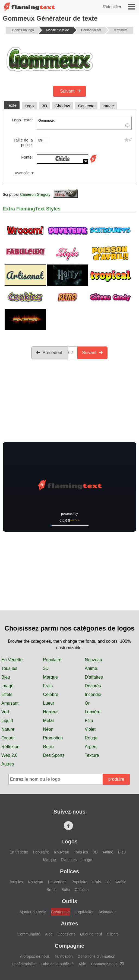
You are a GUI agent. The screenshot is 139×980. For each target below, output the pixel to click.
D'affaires (94, 677)
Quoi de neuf (91, 934)
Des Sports (54, 755)
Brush (52, 890)
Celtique (82, 890)
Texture (92, 755)
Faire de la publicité (57, 964)
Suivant (70, 91)
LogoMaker (84, 912)
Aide (49, 934)
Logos (69, 842)
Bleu (6, 677)
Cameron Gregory (35, 194)
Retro (48, 747)
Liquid (7, 721)
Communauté (29, 934)
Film (89, 721)
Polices (69, 871)
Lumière (93, 712)
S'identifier (112, 7)
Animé (91, 668)
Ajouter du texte (33, 912)
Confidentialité (24, 964)
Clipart (112, 934)
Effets (7, 694)
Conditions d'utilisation (97, 956)
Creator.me (60, 912)
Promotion (53, 738)
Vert (5, 712)
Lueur (49, 703)
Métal (48, 721)
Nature (8, 729)
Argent (91, 747)
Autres (8, 764)
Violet (90, 729)
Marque (50, 677)
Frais (48, 686)
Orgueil (8, 738)
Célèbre (51, 694)
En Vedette (12, 660)
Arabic (121, 882)
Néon (48, 729)
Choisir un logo (23, 30)
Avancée (22, 173)
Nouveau (93, 660)
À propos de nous (35, 956)
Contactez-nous (107, 964)
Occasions (66, 934)
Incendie (93, 694)
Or (87, 703)
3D (46, 668)
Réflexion (10, 747)
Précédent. (50, 353)
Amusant (10, 703)
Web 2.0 (9, 755)
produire (116, 779)
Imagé (7, 686)
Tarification (64, 956)
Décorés (93, 686)
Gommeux (84, 123)
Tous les (9, 668)
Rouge (91, 738)
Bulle (66, 890)
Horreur (50, 712)
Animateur (107, 912)
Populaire (52, 660)
